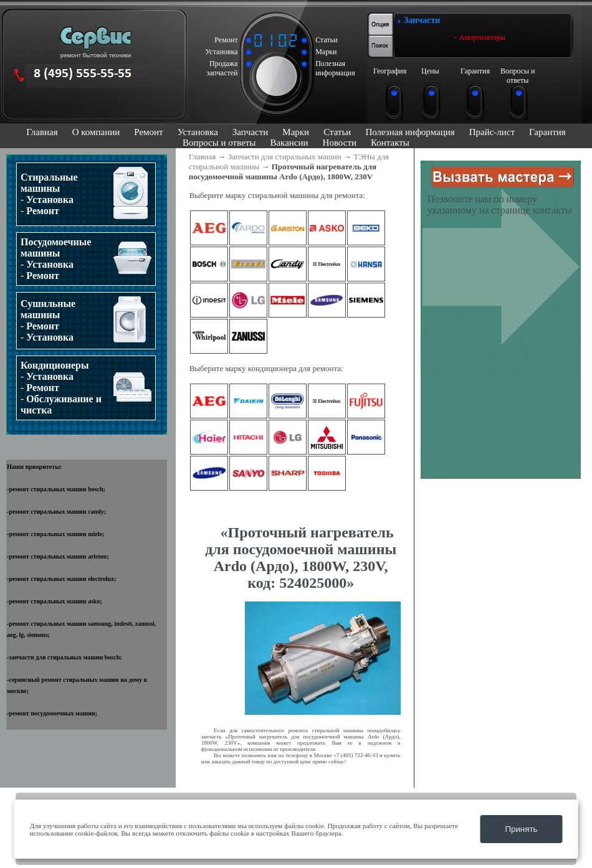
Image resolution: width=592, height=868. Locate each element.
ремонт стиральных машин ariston (58, 556)
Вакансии (289, 143)
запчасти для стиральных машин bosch (64, 657)
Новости (340, 143)
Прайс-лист (492, 132)
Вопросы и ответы (219, 143)
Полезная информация (410, 132)
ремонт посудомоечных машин (52, 713)
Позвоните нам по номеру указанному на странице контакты (500, 205)
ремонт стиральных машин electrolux (61, 579)
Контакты (390, 143)
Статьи (337, 132)
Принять (521, 829)
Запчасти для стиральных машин (285, 157)
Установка (198, 132)
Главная (42, 132)
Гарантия (547, 132)
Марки (296, 132)
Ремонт (148, 132)
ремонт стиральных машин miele (55, 534)
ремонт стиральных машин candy (56, 512)
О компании (96, 132)
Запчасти (250, 132)
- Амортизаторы (480, 37)
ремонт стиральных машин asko (54, 601)
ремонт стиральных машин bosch (56, 489)
